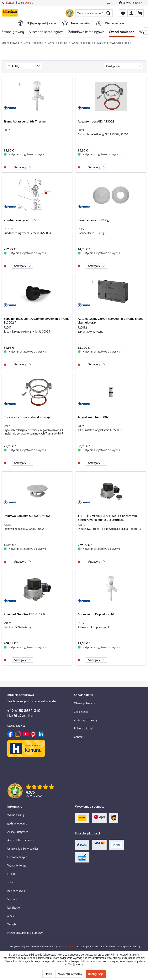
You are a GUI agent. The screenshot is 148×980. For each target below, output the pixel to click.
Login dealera (25, 3)
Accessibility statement (21, 840)
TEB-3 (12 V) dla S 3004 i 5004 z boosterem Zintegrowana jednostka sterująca (107, 518)
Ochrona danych (17, 857)
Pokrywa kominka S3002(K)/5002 (27, 516)
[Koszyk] (140, 13)
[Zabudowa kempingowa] (86, 32)
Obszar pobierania (85, 703)
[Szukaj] (108, 13)
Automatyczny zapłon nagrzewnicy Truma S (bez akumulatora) (110, 320)
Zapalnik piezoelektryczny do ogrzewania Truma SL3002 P (37, 320)
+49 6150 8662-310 (24, 711)
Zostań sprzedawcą (85, 720)
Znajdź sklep (81, 712)
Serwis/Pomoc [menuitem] (130, 3)
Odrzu (48, 974)
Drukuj (11, 874)
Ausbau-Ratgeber (18, 832)
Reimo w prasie (16, 891)
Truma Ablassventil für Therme (25, 121)
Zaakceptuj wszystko (70, 974)
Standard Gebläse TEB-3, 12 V (24, 614)
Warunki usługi (16, 815)
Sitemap (12, 899)
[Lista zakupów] (123, 13)
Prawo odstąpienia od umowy (25, 933)
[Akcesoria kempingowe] (46, 32)
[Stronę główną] (13, 32)
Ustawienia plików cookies (23, 849)
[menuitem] (94, 13)
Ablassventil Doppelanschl (96, 614)
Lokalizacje (13, 908)
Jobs (10, 882)
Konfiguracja (96, 974)
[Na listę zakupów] (5, 167)
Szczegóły (22, 167)
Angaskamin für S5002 (93, 417)
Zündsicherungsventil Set (21, 220)
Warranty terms (17, 865)
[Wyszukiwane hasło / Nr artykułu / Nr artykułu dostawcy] (94, 13)
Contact (79, 737)
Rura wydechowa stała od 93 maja (27, 417)
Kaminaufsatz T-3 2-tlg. (94, 220)
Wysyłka (12, 924)
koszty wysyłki (68, 946)
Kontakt (11, 3)
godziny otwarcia (17, 823)
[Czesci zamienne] (122, 32)
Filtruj (14, 66)
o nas (11, 916)
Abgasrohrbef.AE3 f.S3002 (96, 121)
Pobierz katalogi (83, 728)
